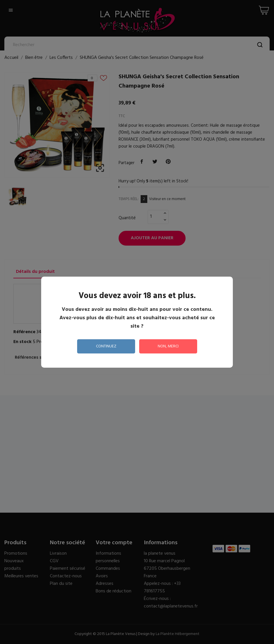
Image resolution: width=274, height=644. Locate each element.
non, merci (168, 346)
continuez (106, 346)
